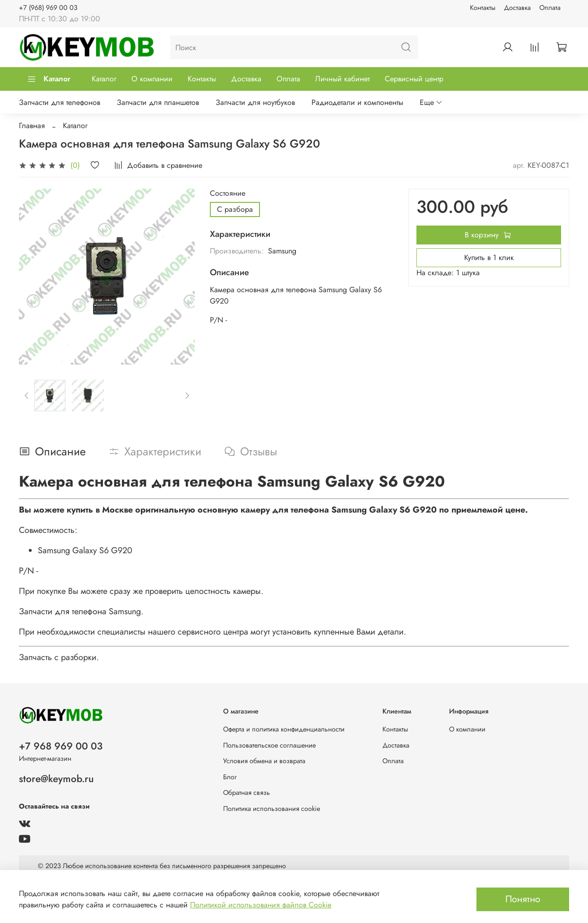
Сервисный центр (414, 79)
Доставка (517, 8)
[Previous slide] (27, 396)
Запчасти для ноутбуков (255, 102)
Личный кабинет (342, 79)
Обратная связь (246, 792)
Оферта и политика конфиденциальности (284, 729)
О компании (152, 79)
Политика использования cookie (272, 809)
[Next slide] (187, 396)
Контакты (483, 8)
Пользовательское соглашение (269, 745)
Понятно (523, 899)
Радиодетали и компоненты (357, 102)
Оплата (550, 8)
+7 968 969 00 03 (61, 746)
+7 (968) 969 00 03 (48, 8)
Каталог (49, 79)
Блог (230, 777)
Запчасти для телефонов (60, 102)
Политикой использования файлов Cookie (261, 905)
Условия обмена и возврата (264, 761)
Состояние (228, 193)
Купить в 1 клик (489, 257)
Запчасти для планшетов (158, 102)
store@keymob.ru (56, 779)
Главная (32, 126)
